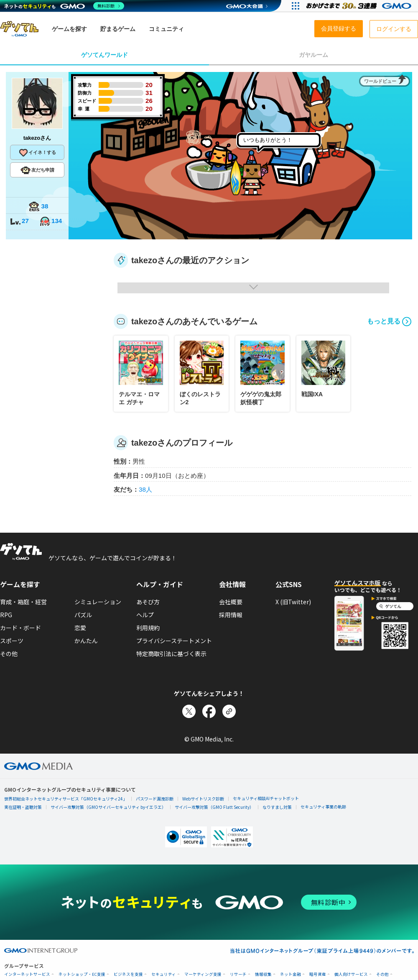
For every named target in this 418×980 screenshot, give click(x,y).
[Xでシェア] (189, 711)
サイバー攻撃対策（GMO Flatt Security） (214, 807)
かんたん (86, 641)
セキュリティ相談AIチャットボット (266, 798)
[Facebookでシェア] (209, 711)
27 (19, 222)
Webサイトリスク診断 (203, 799)
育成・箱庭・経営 (23, 602)
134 (51, 222)
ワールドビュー (380, 81)
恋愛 (80, 628)
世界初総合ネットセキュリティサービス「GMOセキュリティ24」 (66, 799)
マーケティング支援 (203, 974)
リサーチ (238, 974)
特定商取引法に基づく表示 (171, 654)
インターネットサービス (27, 974)
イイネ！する (37, 153)
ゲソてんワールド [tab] (104, 55)
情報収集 (263, 974)
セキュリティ (164, 974)
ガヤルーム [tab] (313, 55)
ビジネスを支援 (128, 974)
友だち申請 (37, 170)
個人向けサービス (351, 974)
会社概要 (231, 602)
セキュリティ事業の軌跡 (323, 807)
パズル (83, 615)
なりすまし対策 (277, 807)
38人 (145, 489)
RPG (6, 615)
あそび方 (148, 602)
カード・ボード (20, 628)
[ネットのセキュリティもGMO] (64, 6)
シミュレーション (98, 602)
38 (38, 207)
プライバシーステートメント (174, 641)
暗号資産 (318, 974)
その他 (9, 654)
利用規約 (148, 628)
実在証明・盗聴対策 (23, 807)
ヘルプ (145, 615)
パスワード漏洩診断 (155, 799)
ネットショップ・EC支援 (82, 974)
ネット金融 (291, 974)
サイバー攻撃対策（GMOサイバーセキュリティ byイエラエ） (108, 807)
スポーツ (12, 641)
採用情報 (231, 615)
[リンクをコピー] (229, 711)
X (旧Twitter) (293, 602)
